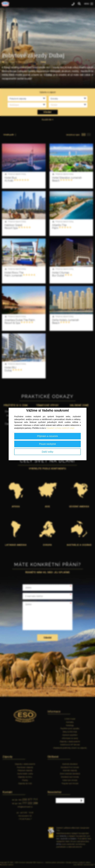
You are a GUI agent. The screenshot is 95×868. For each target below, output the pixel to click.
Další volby (47, 452)
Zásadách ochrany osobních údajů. (61, 428)
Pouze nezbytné (48, 444)
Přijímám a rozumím (48, 436)
